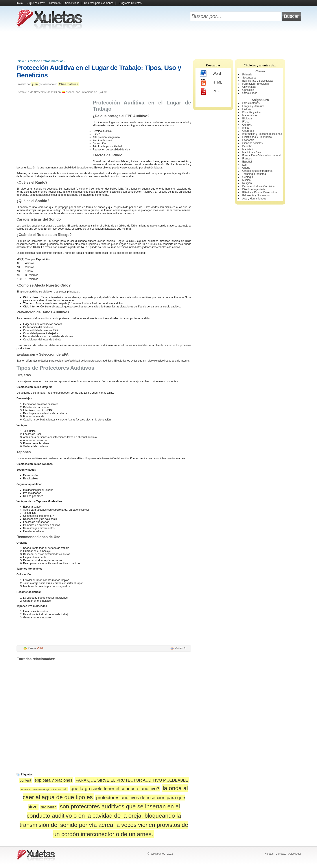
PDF (210, 91)
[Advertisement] (158, 44)
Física (246, 122)
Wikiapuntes (158, 854)
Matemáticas (250, 115)
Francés (247, 159)
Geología (248, 177)
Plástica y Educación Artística (259, 192)
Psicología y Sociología (256, 196)
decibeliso (49, 807)
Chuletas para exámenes (99, 3)
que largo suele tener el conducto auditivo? (115, 789)
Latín (245, 165)
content (25, 780)
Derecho (247, 146)
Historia (247, 109)
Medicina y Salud (252, 152)
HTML (211, 83)
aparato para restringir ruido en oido (44, 789)
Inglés (246, 128)
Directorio (55, 3)
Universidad (249, 87)
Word (210, 74)
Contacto (281, 854)
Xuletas (269, 854)
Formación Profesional (255, 84)
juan (35, 84)
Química (247, 125)
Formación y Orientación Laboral (261, 155)
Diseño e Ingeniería (254, 189)
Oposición (248, 90)
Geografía (248, 131)
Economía (248, 140)
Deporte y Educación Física (258, 186)
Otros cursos (250, 93)
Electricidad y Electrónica (257, 137)
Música (246, 180)
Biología (247, 119)
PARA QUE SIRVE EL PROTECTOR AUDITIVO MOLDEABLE (132, 780)
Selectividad (72, 3)
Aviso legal (295, 854)
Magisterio (248, 149)
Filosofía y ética (251, 112)
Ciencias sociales (252, 143)
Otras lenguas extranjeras (257, 171)
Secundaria (249, 78)
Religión (247, 183)
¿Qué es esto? (36, 3)
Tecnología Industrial (254, 174)
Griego (246, 168)
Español (247, 162)
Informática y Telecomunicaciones (262, 134)
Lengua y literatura (253, 106)
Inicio (20, 3)
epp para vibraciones (53, 780)
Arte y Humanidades (254, 199)
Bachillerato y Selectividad (258, 81)
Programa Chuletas (130, 3)
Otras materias (53, 61)
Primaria (247, 75)
